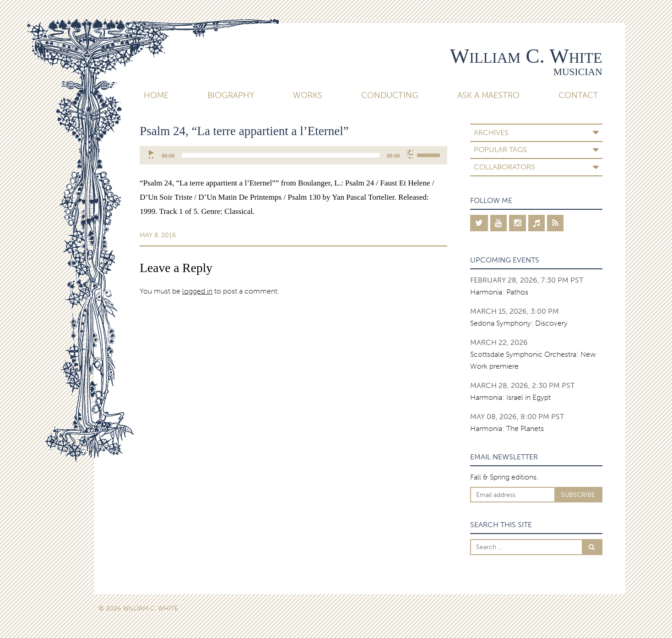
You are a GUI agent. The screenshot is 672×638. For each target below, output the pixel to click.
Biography (231, 95)
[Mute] (410, 154)
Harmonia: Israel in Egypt (510, 397)
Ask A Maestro (488, 95)
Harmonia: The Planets (507, 428)
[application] (293, 155)
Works (308, 95)
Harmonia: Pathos (499, 292)
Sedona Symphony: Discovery (519, 323)
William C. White (526, 56)
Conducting (390, 95)
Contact (578, 95)
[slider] (281, 155)
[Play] (152, 154)
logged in (197, 291)
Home (156, 95)
